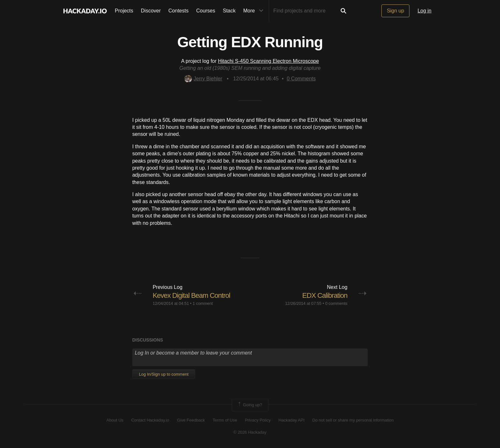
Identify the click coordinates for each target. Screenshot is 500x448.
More (255, 11)
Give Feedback (191, 420)
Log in (424, 11)
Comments (301, 79)
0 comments (336, 303)
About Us (115, 420)
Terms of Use (225, 420)
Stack (229, 11)
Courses (206, 11)
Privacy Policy (258, 420)
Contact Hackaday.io (150, 420)
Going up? (250, 405)
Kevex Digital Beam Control (191, 295)
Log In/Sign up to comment (164, 374)
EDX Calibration (325, 295)
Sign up (395, 11)
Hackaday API (291, 420)
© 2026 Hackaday (250, 432)
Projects (124, 11)
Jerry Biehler (203, 79)
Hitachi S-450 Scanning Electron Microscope (269, 61)
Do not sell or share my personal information (353, 420)
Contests (178, 11)
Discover (151, 11)
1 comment (203, 303)
